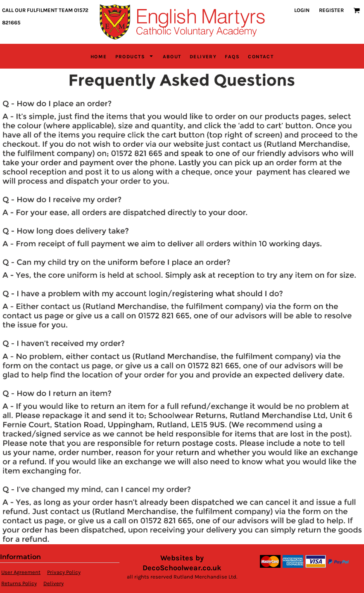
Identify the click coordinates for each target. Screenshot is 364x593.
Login (302, 10)
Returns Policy (19, 583)
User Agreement (21, 572)
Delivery (54, 583)
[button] (357, 10)
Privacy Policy (64, 572)
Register (331, 10)
